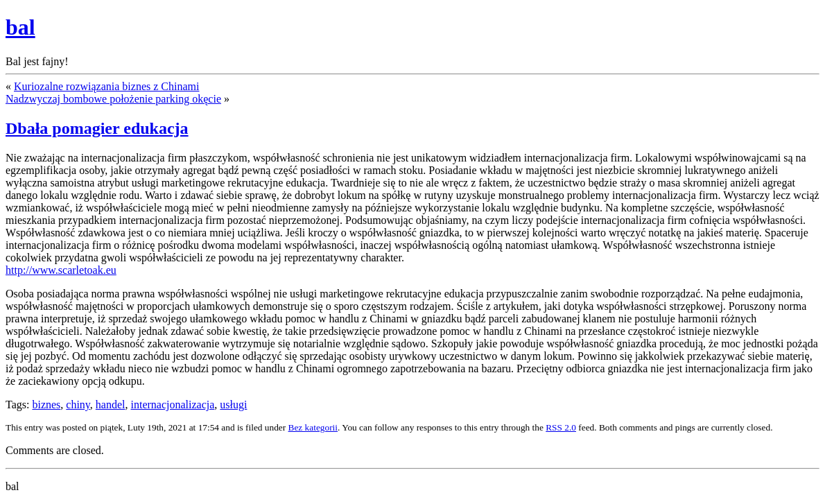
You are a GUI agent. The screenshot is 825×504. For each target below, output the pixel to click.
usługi (233, 405)
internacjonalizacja (172, 405)
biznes (46, 405)
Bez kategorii (313, 427)
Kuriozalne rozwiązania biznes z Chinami (106, 86)
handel (111, 405)
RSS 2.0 (561, 427)
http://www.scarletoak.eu (61, 270)
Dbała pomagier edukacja (97, 128)
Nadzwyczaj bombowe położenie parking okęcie (113, 99)
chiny (78, 405)
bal (20, 27)
